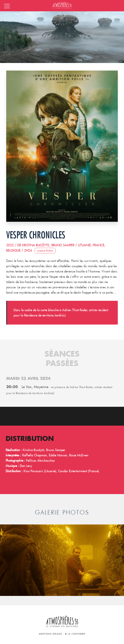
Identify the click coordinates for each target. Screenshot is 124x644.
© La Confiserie (75, 634)
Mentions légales (51, 634)
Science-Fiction (45, 251)
